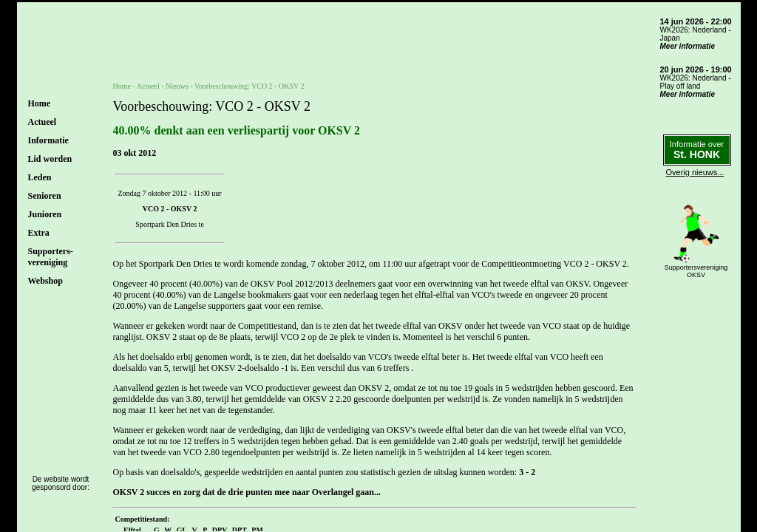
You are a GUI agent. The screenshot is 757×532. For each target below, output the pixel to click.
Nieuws (177, 86)
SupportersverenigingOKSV (696, 271)
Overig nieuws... (695, 172)
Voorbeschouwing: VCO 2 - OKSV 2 (249, 86)
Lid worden (50, 159)
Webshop (45, 281)
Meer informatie (688, 46)
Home (40, 103)
